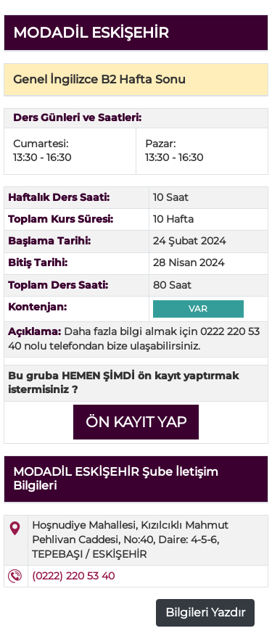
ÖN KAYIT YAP (136, 422)
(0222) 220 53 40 (73, 576)
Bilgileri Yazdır (205, 612)
